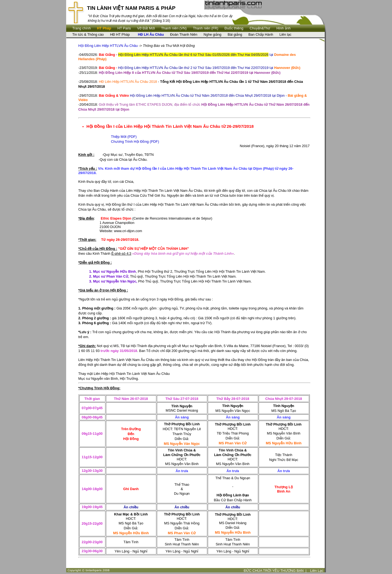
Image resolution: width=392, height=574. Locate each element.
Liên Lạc (317, 571)
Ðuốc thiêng (234, 28)
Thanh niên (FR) (206, 28)
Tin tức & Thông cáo (88, 34)
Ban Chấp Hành (261, 34)
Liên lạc (285, 34)
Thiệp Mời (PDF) (124, 137)
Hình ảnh (283, 28)
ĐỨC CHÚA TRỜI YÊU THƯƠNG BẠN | (275, 571)
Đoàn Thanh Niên (184, 34)
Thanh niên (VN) (174, 28)
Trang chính (82, 28)
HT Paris (124, 28)
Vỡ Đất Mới (146, 28)
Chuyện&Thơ (260, 28)
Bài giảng (235, 34)
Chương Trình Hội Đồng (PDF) (135, 142)
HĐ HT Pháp (120, 34)
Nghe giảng (212, 34)
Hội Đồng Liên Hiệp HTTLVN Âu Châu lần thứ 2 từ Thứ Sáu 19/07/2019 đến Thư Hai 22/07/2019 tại (200, 68)
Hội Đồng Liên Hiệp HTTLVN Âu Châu (108, 46)
